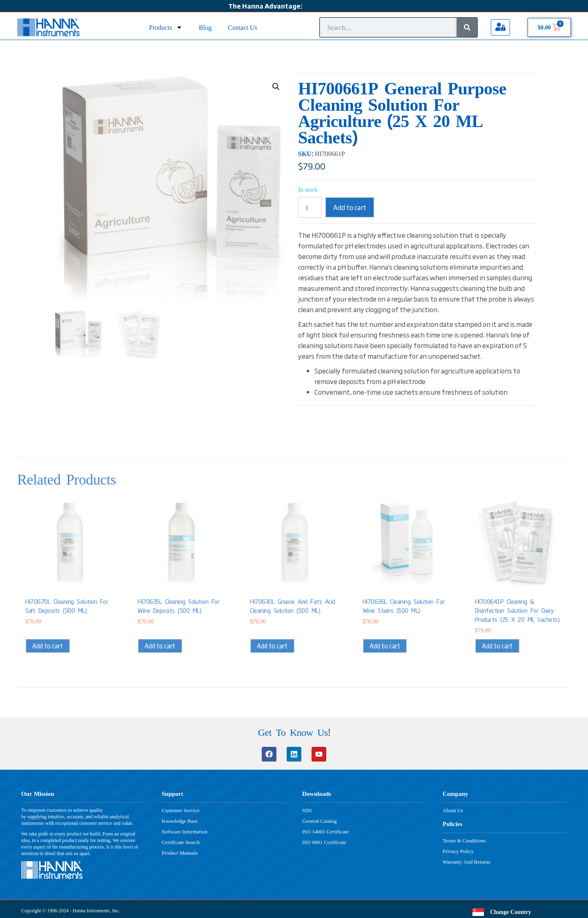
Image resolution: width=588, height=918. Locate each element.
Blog (205, 27)
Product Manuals (180, 853)
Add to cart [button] (48, 646)
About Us (453, 810)
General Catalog (320, 821)
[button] (276, 87)
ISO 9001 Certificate (324, 842)
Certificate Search (181, 842)
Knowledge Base (180, 821)
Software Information (185, 831)
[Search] (467, 27)
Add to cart (350, 207)
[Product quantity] (310, 207)
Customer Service (181, 810)
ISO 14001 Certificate (325, 831)
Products (166, 27)
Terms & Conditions (464, 840)
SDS (307, 810)
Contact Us (243, 27)
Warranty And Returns (467, 862)
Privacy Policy (458, 851)
